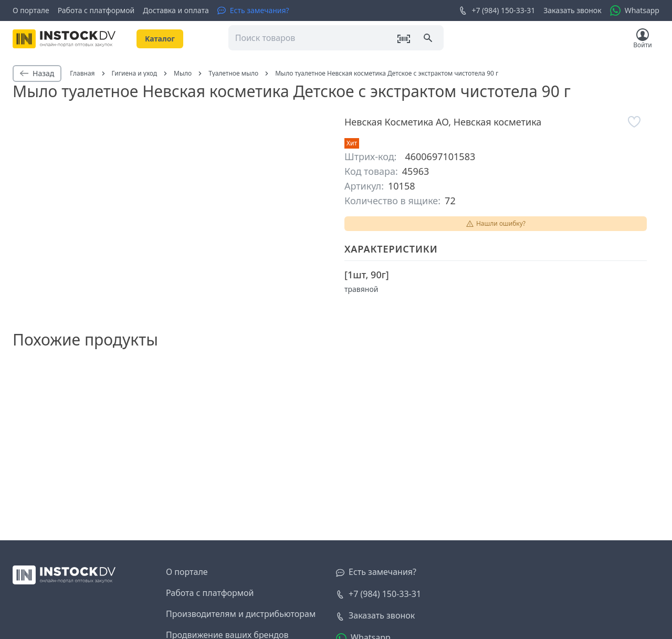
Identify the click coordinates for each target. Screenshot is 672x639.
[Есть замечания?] (253, 11)
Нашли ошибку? (496, 223)
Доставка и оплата (176, 10)
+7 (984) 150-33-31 (497, 11)
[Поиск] (429, 39)
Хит (352, 143)
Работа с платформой (96, 10)
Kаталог (160, 39)
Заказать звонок (572, 10)
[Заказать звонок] (375, 616)
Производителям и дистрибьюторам (241, 614)
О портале (31, 10)
